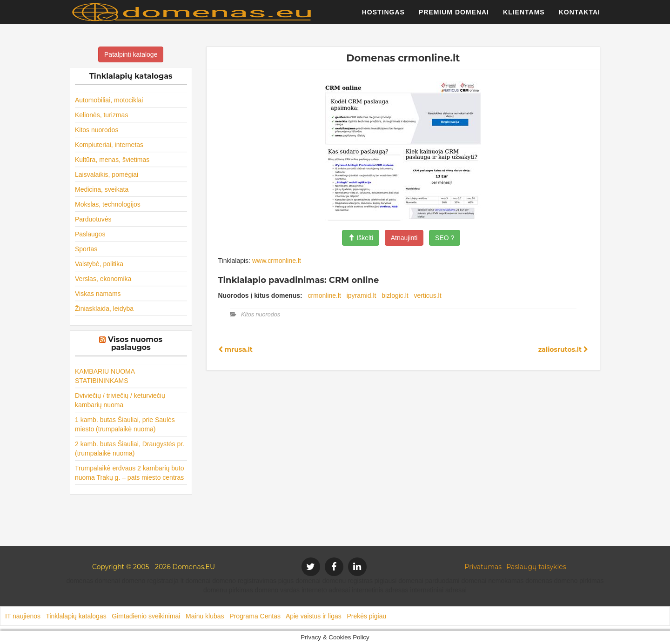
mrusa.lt (235, 349)
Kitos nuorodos (97, 130)
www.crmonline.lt (277, 261)
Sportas (86, 249)
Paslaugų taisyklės (536, 567)
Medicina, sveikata (102, 189)
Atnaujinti (404, 238)
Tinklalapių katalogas (76, 616)
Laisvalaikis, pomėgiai (107, 174)
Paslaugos (90, 234)
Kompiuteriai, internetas (109, 145)
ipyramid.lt (362, 295)
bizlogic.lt (395, 295)
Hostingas (383, 16)
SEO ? (445, 238)
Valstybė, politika (99, 264)
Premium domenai (454, 16)
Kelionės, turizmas (101, 115)
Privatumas (483, 567)
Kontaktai (580, 16)
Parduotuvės (93, 219)
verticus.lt (427, 295)
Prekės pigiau (366, 616)
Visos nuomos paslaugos (135, 344)
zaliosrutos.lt (563, 349)
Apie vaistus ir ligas (314, 616)
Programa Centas (255, 616)
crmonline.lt (324, 295)
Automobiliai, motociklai (109, 100)
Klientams (524, 16)
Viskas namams (98, 294)
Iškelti (361, 238)
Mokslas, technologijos (108, 204)
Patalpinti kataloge (131, 54)
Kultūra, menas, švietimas (112, 160)
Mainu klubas (205, 616)
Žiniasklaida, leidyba (104, 309)
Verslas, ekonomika (103, 279)
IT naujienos (23, 616)
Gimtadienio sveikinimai (146, 616)
